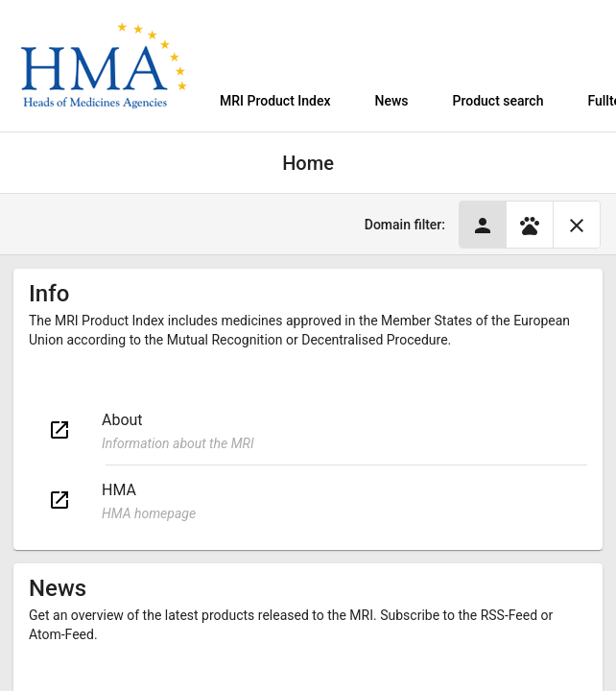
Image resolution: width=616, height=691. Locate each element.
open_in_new (59, 430)
